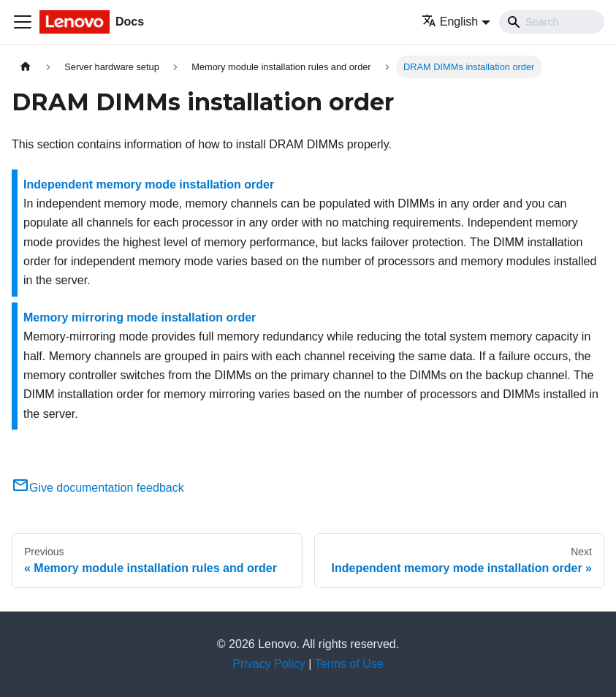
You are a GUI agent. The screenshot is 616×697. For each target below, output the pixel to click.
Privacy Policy (269, 664)
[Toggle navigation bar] (23, 22)
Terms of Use (349, 664)
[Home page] (26, 67)
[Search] (552, 22)
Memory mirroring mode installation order (140, 317)
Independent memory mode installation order (149, 184)
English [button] (450, 22)
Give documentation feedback (98, 488)
